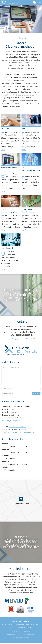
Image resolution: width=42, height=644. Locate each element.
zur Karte (5, 421)
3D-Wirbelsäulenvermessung (31, 170)
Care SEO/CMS (20, 634)
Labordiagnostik (8, 248)
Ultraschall (5, 128)
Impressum (27, 621)
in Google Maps (16, 421)
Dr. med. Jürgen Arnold (31, 625)
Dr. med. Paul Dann (13, 625)
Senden (36, 394)
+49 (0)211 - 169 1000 (21, 338)
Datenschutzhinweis (8, 393)
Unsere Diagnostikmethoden (21, 45)
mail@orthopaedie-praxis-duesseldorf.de (18, 432)
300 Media (27, 631)
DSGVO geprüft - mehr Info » (21, 638)
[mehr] (3, 150)
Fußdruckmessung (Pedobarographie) (29, 210)
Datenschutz (16, 621)
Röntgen (25, 128)
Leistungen (21, 38)
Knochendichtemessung (10, 169)
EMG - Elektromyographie (9, 210)
